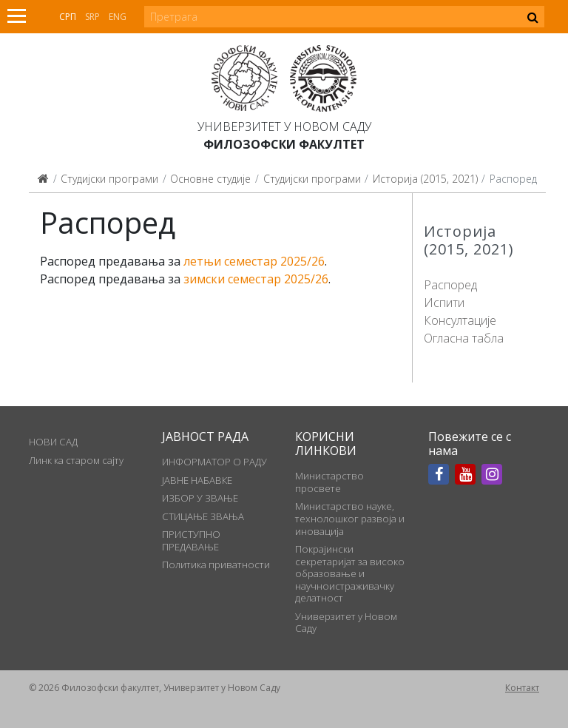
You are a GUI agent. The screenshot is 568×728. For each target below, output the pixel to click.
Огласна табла (464, 338)
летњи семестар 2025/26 (254, 261)
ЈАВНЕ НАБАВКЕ (197, 480)
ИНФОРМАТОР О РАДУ (214, 462)
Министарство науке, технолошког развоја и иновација (350, 518)
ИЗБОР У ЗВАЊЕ (200, 498)
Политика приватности (216, 564)
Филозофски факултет (284, 144)
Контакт (522, 688)
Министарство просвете (329, 482)
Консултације (460, 320)
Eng (118, 17)
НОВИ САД (53, 442)
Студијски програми (109, 179)
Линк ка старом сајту (76, 460)
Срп (68, 17)
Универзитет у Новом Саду (284, 127)
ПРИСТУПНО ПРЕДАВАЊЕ (191, 540)
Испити (444, 303)
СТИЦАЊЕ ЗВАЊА (203, 516)
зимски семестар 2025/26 (256, 279)
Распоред (450, 285)
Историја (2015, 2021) (425, 179)
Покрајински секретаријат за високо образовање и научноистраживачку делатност (350, 573)
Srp (92, 17)
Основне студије (210, 179)
